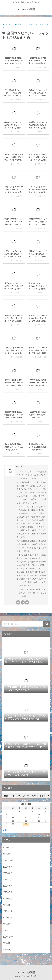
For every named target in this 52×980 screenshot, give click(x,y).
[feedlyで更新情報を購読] (23, 602)
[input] (26, 624)
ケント (19, 467)
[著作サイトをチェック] (18, 602)
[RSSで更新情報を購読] (27, 602)
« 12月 (6, 830)
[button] (47, 624)
